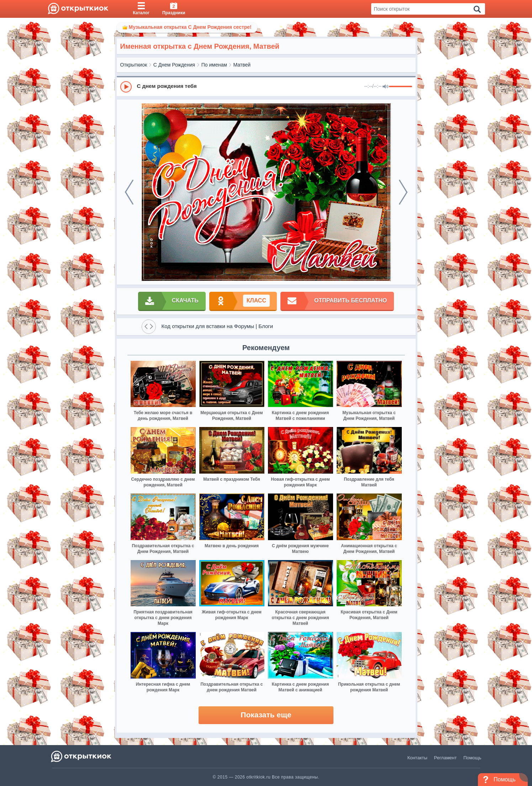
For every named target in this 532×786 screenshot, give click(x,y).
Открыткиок (134, 65)
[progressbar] (401, 87)
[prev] (129, 192)
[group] (266, 86)
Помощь (472, 758)
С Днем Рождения (174, 65)
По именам (214, 65)
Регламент (446, 758)
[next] (403, 192)
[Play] (126, 87)
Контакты (417, 758)
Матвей (242, 65)
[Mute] (385, 87)
